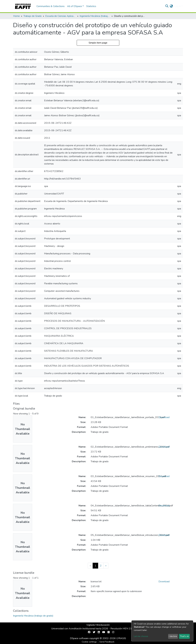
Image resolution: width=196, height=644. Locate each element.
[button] (171, 6)
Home (16, 16)
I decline (173, 636)
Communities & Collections (51, 6)
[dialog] (162, 631)
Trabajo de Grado (33, 16)
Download (164, 417)
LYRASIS (121, 638)
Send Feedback (107, 642)
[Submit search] (167, 6)
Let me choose (141, 636)
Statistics (91, 6)
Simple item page (98, 43)
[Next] (106, 566)
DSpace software (79, 638)
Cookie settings (89, 642)
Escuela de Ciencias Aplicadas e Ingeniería (61, 16)
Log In (178, 6)
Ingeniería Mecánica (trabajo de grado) (95, 16)
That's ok (184, 636)
